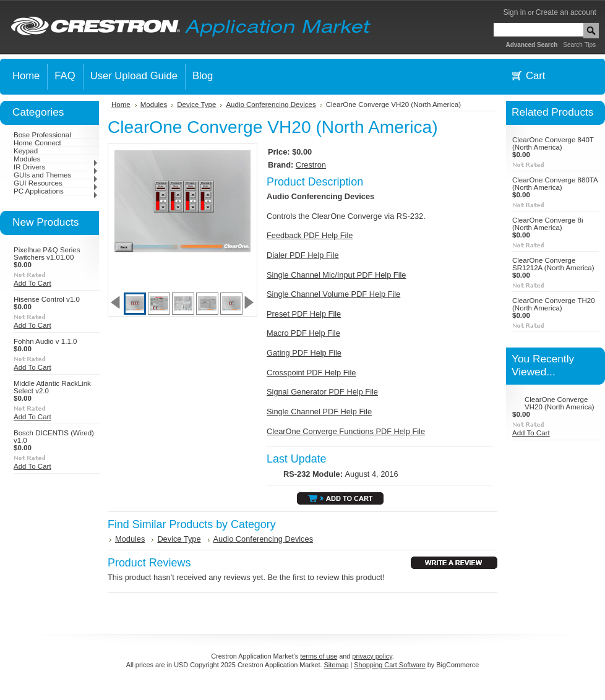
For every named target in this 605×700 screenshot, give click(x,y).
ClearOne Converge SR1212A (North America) (553, 264)
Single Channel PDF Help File (319, 412)
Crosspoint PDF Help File (311, 373)
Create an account (566, 12)
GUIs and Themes (56, 175)
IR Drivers (56, 167)
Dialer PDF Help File (303, 255)
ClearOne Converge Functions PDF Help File (346, 431)
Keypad (26, 151)
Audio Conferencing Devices (271, 105)
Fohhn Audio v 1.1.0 (45, 341)
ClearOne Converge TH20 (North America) (554, 304)
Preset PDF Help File (304, 314)
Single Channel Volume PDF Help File (333, 294)
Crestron (311, 165)
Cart (535, 76)
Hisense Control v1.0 (47, 299)
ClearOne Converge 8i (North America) (548, 224)
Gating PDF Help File (304, 353)
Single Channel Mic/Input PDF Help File (336, 275)
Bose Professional (42, 135)
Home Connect (37, 143)
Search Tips (579, 45)
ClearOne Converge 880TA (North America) (555, 184)
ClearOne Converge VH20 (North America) (560, 403)
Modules (56, 159)
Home (121, 105)
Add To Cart (32, 283)
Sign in (514, 12)
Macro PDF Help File (303, 333)
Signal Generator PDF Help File (322, 392)
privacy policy (372, 656)
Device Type (196, 105)
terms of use (319, 656)
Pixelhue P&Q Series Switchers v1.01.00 (47, 254)
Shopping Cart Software (389, 665)
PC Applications (56, 191)
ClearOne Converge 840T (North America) (553, 143)
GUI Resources (56, 183)
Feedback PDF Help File (310, 235)
